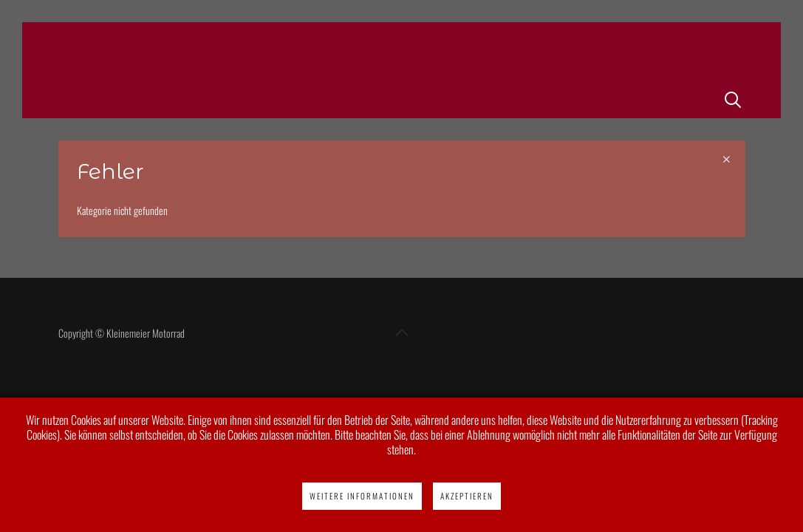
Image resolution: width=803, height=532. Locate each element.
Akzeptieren (467, 496)
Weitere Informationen (362, 496)
